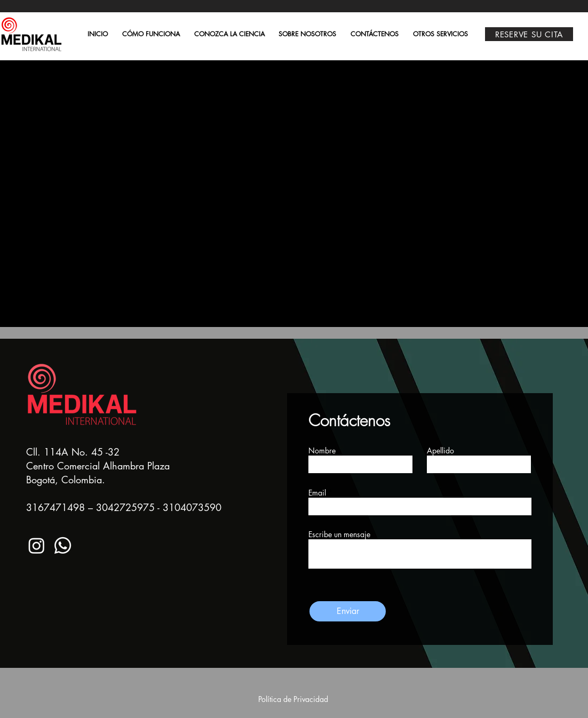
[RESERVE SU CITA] (529, 34)
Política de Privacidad (293, 699)
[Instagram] (37, 545)
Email (317, 493)
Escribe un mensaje (339, 534)
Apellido (440, 451)
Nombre (322, 451)
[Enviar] (348, 611)
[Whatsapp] (63, 545)
